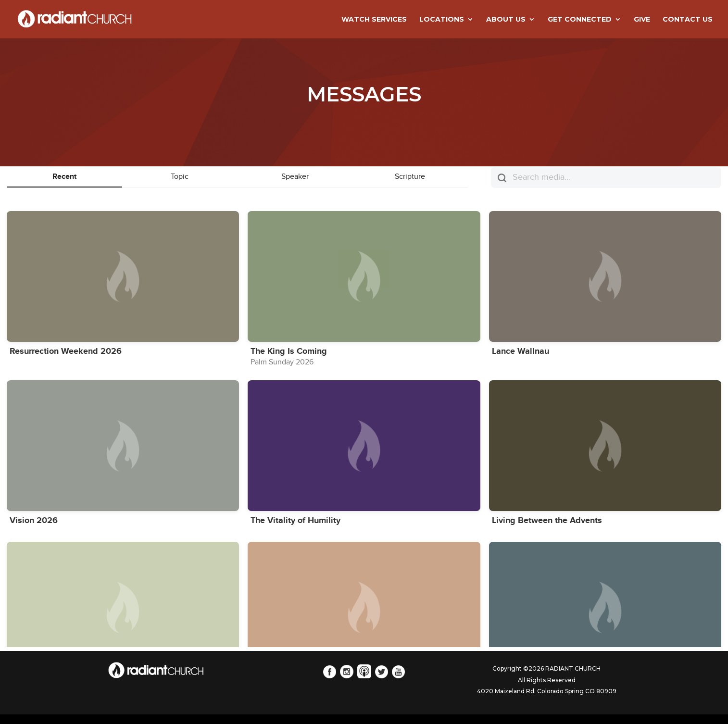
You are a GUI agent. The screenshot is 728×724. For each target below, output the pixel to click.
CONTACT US (688, 20)
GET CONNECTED (580, 20)
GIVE (642, 20)
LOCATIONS (442, 20)
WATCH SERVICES (374, 20)
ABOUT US (506, 20)
